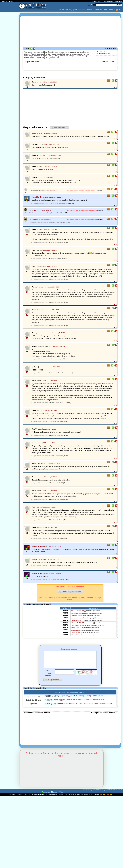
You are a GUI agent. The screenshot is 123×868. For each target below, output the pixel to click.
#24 (50, 522)
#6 (49, 205)
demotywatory (42, 800)
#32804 (109, 709)
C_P (32, 212)
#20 (50, 485)
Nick (48, 676)
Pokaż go (100, 192)
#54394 (95, 705)
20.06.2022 (108, 49)
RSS (119, 10)
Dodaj (105, 10)
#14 (50, 405)
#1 (49, 361)
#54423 (81, 702)
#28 (50, 581)
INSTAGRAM (45, 798)
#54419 (66, 702)
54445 (65, 636)
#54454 (95, 702)
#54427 (58, 702)
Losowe (89, 10)
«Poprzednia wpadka (32, 64)
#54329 (81, 705)
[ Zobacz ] (71, 205)
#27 (50, 568)
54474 (65, 633)
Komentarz (69, 651)
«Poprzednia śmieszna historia (37, 718)
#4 (49, 260)
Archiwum (98, 10)
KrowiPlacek (37, 199)
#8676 (79, 709)
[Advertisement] (9, 434)
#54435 (89, 702)
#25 (50, 540)
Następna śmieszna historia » (104, 718)
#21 (50, 501)
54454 (65, 616)
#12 (50, 423)
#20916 (70, 709)
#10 (50, 281)
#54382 (89, 705)
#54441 (74, 705)
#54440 (74, 702)
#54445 (49, 702)
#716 (102, 709)
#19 (50, 437)
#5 (49, 244)
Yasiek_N (35, 548)
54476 (65, 625)
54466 (65, 622)
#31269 (95, 709)
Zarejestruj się (108, 1)
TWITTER (54, 798)
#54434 (102, 702)
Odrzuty (82, 10)
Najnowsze (64, 10)
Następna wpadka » (109, 64)
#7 (48, 215)
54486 (65, 613)
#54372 (102, 705)
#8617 (87, 709)
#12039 (50, 709)
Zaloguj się (118, 1)
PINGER (62, 798)
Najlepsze (73, 10)
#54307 (49, 706)
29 (103, 53)
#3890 (61, 709)
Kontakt (112, 10)
